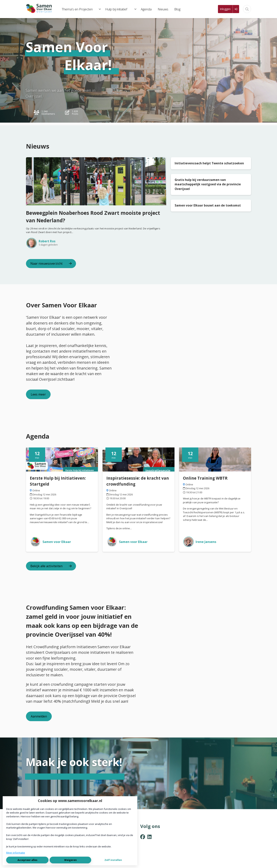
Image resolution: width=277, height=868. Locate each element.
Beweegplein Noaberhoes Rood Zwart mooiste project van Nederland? (93, 217)
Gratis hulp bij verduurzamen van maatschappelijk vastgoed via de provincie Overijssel (208, 184)
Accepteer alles (27, 860)
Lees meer (38, 394)
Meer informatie (16, 853)
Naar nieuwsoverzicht (51, 263)
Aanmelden (39, 716)
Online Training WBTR (205, 478)
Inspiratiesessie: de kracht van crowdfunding (138, 481)
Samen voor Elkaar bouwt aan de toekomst (208, 205)
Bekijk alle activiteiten (51, 566)
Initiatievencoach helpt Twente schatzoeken (209, 163)
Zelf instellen (113, 860)
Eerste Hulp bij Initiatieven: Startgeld (58, 481)
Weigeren (71, 860)
